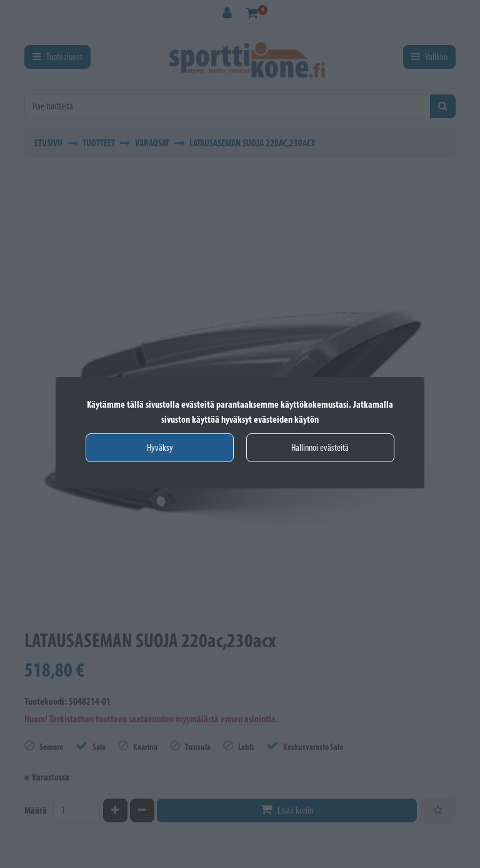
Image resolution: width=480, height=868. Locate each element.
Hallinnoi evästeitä (320, 447)
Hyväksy (160, 447)
